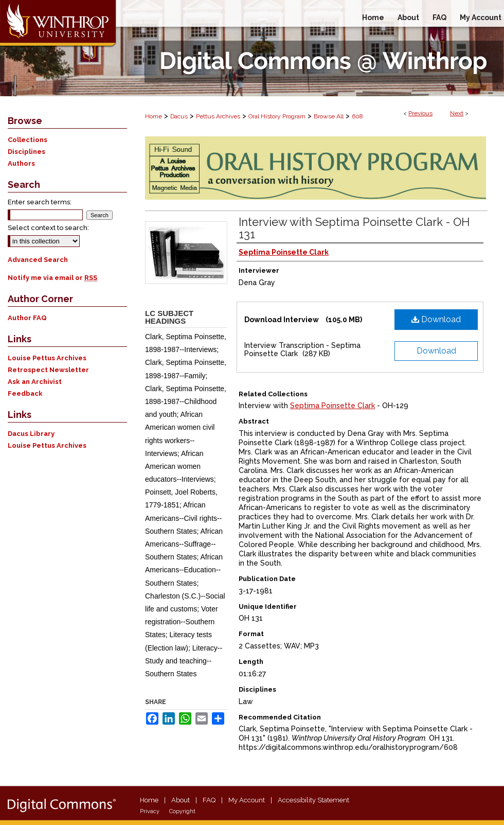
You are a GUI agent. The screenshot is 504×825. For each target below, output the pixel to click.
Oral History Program (277, 116)
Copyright (182, 811)
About (181, 800)
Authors (21, 163)
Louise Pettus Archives (47, 358)
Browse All (329, 116)
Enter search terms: (40, 202)
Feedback (25, 393)
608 (357, 116)
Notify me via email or (52, 278)
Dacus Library (31, 434)
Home (154, 116)
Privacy (150, 811)
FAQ (209, 800)
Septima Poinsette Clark (332, 406)
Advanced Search (38, 260)
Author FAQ (27, 318)
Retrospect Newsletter (48, 370)
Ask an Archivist (35, 382)
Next (457, 113)
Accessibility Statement (313, 800)
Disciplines (26, 152)
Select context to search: (48, 228)
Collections (28, 140)
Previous (420, 113)
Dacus (179, 116)
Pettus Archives (218, 116)
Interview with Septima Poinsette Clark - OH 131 (354, 228)
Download (436, 319)
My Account (247, 800)
